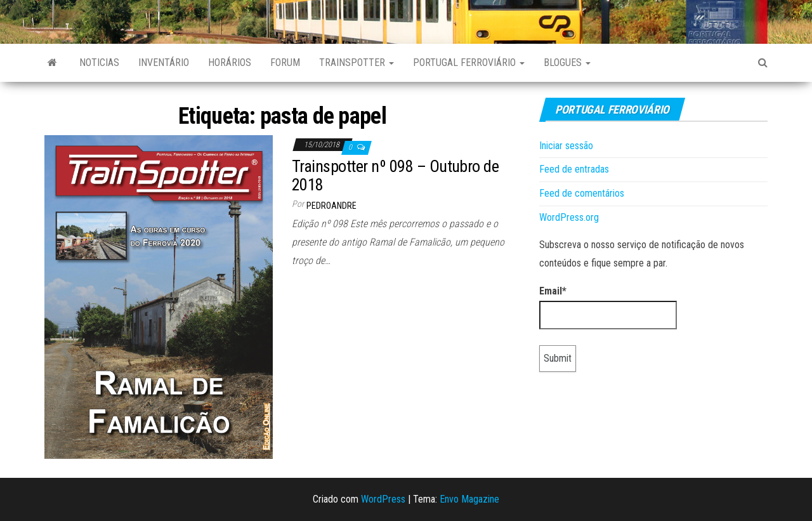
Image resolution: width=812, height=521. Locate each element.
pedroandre (331, 206)
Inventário (164, 63)
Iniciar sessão (566, 146)
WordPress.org (569, 217)
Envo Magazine (469, 499)
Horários (230, 63)
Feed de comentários (582, 193)
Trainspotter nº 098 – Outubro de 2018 (395, 175)
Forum (285, 63)
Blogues (567, 63)
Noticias (99, 63)
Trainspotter (357, 63)
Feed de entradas (574, 169)
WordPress (383, 499)
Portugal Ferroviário (469, 63)
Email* (608, 307)
